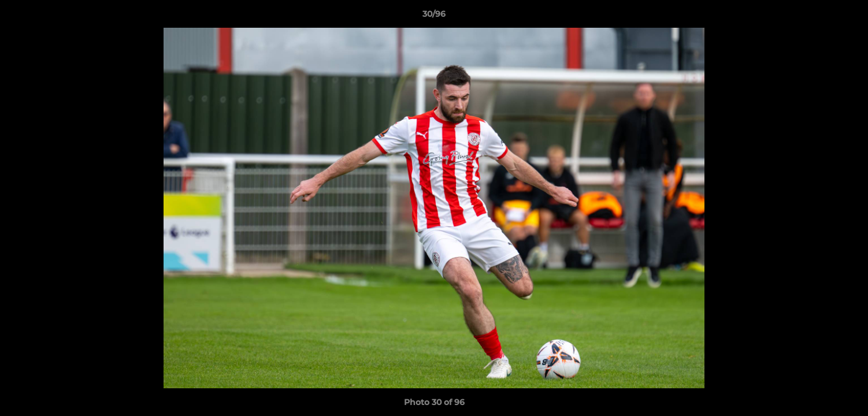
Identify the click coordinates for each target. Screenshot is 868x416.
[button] (847, 17)
